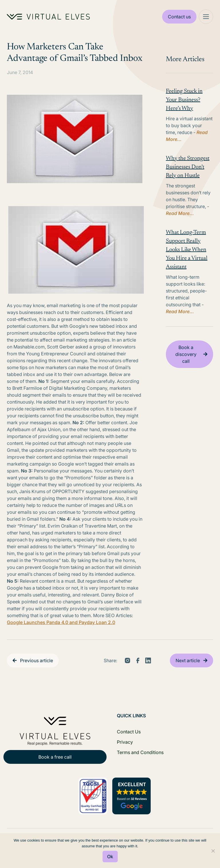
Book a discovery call (186, 354)
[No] (213, 851)
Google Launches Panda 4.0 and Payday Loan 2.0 (61, 622)
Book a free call (55, 757)
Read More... (180, 213)
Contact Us (129, 732)
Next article (188, 660)
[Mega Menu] (206, 17)
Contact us (179, 17)
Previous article (37, 660)
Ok (110, 857)
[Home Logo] (48, 17)
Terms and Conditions (140, 752)
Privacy (125, 742)
